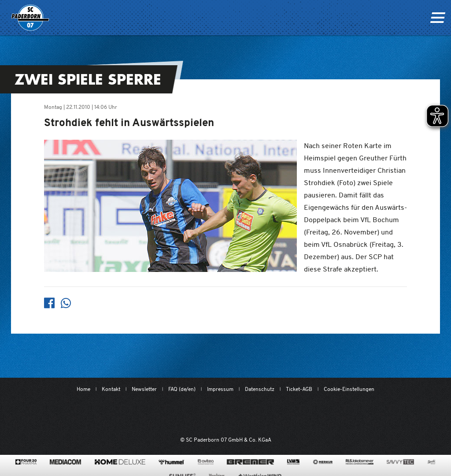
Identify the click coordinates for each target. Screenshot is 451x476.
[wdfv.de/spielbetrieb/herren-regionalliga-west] (317, 415)
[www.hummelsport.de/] (172, 462)
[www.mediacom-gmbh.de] (65, 462)
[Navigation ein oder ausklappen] (438, 18)
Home (83, 389)
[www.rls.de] (360, 462)
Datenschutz (260, 389)
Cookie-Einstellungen (349, 389)
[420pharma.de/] (26, 462)
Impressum (220, 389)
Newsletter (144, 389)
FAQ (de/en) (182, 389)
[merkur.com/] (323, 462)
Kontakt (111, 389)
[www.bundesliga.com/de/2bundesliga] (270, 415)
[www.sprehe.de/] (431, 462)
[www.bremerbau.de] (250, 462)
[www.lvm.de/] (293, 462)
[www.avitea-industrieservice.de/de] (205, 462)
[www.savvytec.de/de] (400, 462)
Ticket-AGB (299, 389)
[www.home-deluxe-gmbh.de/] (120, 462)
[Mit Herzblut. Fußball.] (178, 415)
